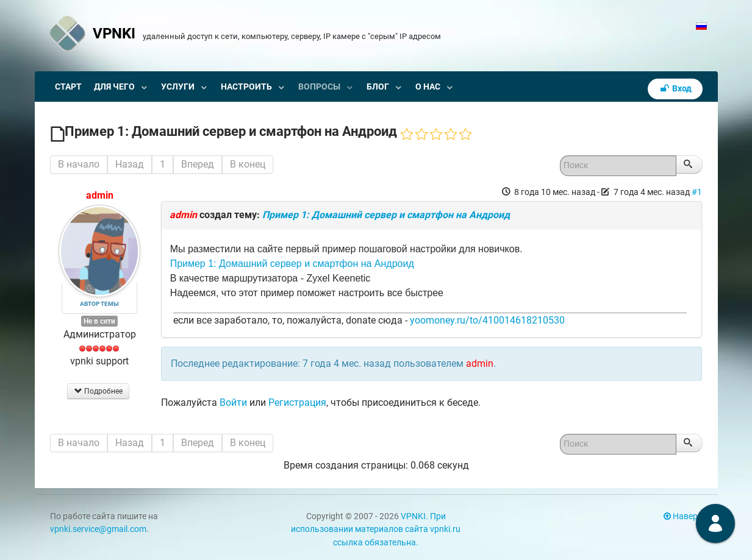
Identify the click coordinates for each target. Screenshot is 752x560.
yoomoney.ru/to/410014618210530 (487, 320)
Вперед (198, 164)
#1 (697, 192)
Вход (675, 89)
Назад (130, 164)
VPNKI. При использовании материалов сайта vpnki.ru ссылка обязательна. (376, 530)
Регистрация (297, 402)
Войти (233, 402)
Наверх (683, 516)
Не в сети (99, 321)
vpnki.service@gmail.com (98, 529)
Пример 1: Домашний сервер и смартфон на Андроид (386, 215)
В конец (248, 164)
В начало (79, 164)
